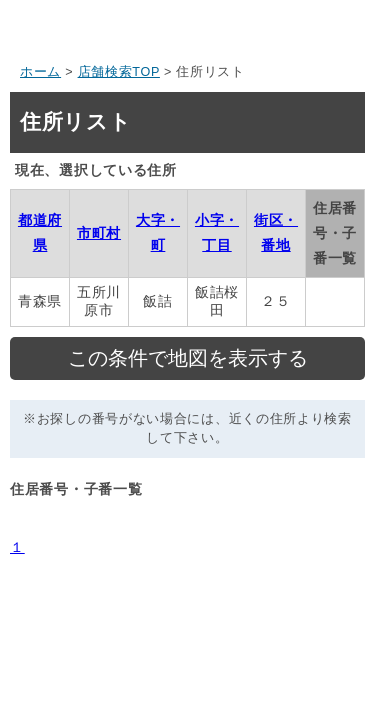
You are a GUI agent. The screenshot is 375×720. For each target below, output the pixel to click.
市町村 (99, 233)
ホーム (40, 72)
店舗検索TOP (119, 72)
